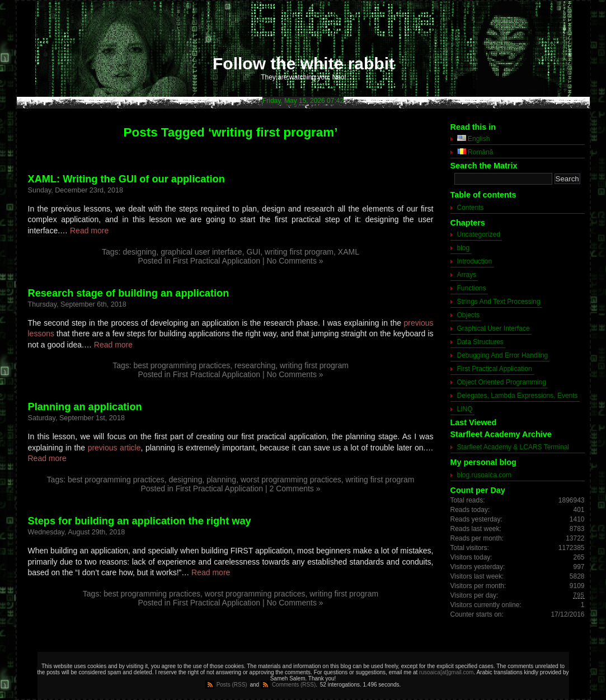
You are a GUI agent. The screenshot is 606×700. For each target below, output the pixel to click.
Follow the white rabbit (304, 64)
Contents (471, 208)
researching (255, 365)
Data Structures (480, 342)
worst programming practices (291, 480)
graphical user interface (201, 252)
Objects (469, 315)
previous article (114, 448)
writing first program (299, 252)
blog (464, 248)
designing (139, 252)
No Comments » (295, 261)
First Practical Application (217, 261)
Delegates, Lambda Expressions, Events (518, 396)
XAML (349, 252)
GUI (253, 252)
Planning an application (85, 407)
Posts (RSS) (232, 685)
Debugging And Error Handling (503, 355)
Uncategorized (479, 234)
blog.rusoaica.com (484, 475)
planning (221, 480)
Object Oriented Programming (502, 382)
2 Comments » (295, 488)
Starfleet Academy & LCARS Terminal (513, 447)
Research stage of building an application (129, 293)
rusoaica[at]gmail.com (446, 672)
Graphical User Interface (494, 328)
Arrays (467, 275)
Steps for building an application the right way (140, 521)
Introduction (475, 261)
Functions (472, 288)
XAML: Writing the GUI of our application (126, 179)
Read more (89, 231)
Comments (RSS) (294, 685)
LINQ (465, 409)
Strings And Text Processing (499, 302)
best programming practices (182, 365)
